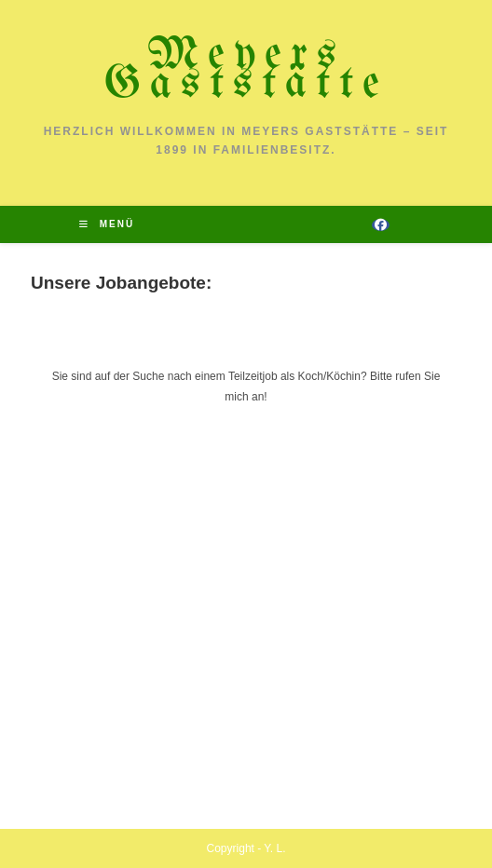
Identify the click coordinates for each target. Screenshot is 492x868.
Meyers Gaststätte (246, 70)
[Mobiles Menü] (107, 224)
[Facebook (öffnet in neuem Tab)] (381, 225)
